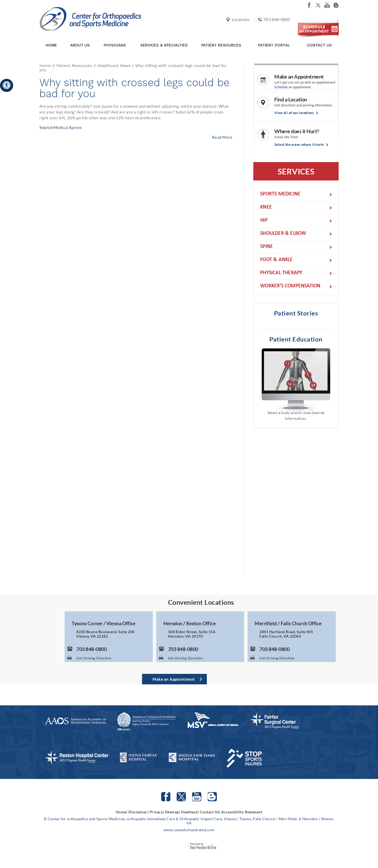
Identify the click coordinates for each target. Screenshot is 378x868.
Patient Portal (274, 40)
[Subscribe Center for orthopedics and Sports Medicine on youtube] (327, 5)
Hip (264, 221)
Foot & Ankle (276, 260)
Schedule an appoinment (293, 87)
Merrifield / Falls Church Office (288, 623)
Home (51, 40)
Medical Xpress (68, 127)
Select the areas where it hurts (299, 145)
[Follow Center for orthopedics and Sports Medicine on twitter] (318, 5)
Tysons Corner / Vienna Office (104, 623)
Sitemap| (172, 812)
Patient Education (296, 339)
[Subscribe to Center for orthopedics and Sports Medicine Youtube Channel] (197, 797)
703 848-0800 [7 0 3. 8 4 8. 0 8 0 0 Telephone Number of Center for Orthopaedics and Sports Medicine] (91, 649)
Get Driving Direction (94, 658)
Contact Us (319, 40)
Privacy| (157, 812)
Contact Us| (210, 812)
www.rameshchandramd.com (189, 830)
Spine (266, 247)
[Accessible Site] (7, 85)
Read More (222, 137)
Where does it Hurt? (297, 131)
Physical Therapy (281, 273)
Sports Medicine (280, 195)
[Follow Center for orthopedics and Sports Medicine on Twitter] (181, 797)
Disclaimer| (139, 812)
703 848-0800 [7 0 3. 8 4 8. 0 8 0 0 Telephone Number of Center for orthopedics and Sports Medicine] (276, 21)
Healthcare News (114, 66)
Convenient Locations (201, 602)
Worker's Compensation (290, 286)
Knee (266, 208)
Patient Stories (296, 313)
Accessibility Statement (242, 812)
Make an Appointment (299, 76)
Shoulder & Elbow (283, 234)
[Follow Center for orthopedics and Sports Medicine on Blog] (336, 5)
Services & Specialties (164, 40)
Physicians (115, 40)
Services (296, 171)
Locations (240, 21)
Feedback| (190, 812)
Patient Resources (221, 40)
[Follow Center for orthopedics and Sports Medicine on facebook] (309, 5)
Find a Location (291, 99)
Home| (122, 812)
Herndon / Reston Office (189, 623)
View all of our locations (294, 113)
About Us (80, 40)
